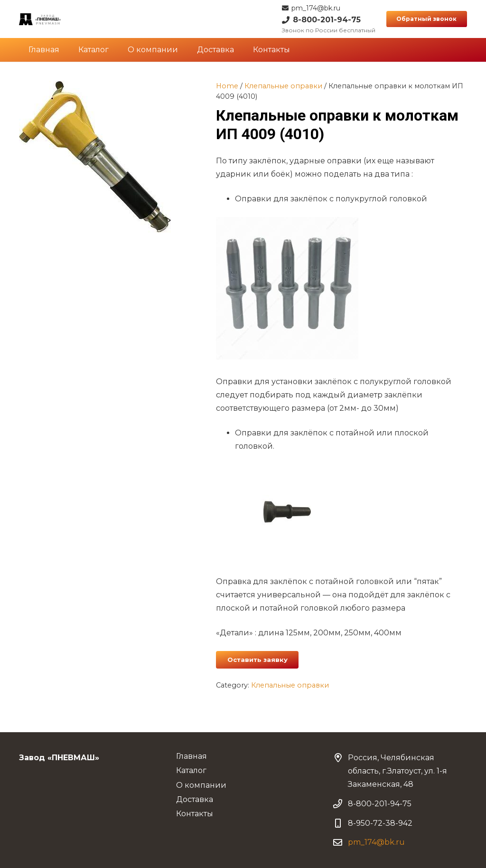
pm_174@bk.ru (376, 842)
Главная (192, 756)
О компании (201, 785)
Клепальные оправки (283, 86)
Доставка (195, 799)
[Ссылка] (40, 19)
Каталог (191, 770)
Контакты (195, 814)
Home (227, 86)
